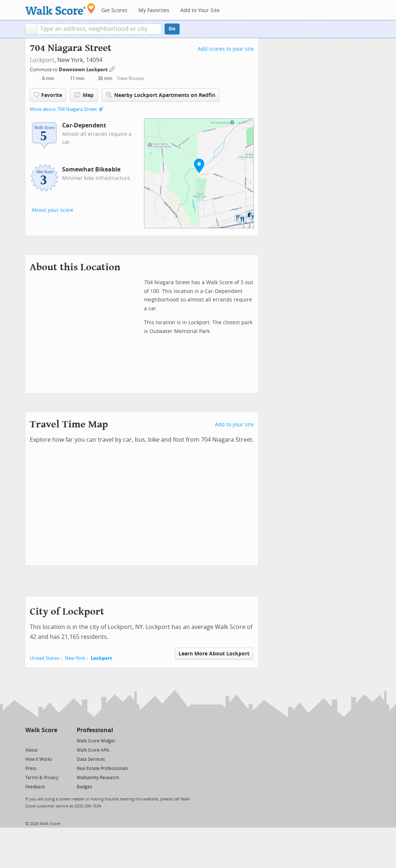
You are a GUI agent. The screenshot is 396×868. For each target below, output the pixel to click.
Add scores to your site (226, 49)
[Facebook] (41, 740)
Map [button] (84, 95)
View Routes (131, 78)
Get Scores (114, 10)
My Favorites (154, 10)
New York (75, 658)
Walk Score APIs (93, 750)
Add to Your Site (200, 10)
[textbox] (99, 29)
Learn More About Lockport (214, 654)
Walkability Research (98, 778)
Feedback (35, 787)
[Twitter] (30, 740)
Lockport (42, 60)
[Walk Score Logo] (60, 9)
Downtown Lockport (84, 70)
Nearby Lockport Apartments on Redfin (161, 95)
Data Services (91, 759)
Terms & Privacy (42, 778)
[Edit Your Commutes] (112, 68)
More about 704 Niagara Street (63, 109)
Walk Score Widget (96, 741)
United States (44, 658)
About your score (53, 210)
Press (31, 768)
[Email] (52, 740)
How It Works (39, 759)
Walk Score (41, 730)
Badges (84, 787)
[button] (31, 29)
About (31, 750)
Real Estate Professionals (102, 768)
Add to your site (234, 425)
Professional (95, 730)
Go (172, 29)
